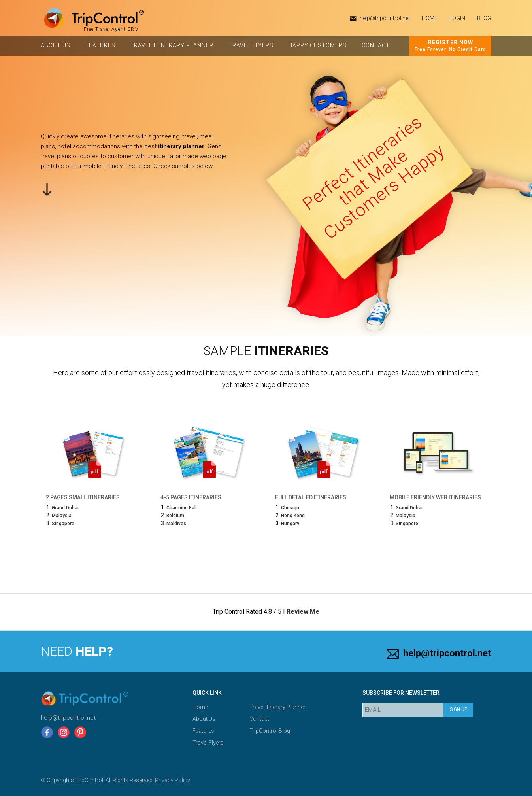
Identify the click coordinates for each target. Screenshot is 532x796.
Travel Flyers (251, 45)
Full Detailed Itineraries (311, 497)
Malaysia (62, 516)
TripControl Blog (270, 731)
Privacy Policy (173, 780)
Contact (376, 45)
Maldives (176, 524)
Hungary (290, 524)
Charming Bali (182, 508)
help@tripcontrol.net (385, 18)
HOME (430, 18)
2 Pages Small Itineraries (83, 497)
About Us (56, 45)
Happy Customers (317, 45)
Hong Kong (293, 516)
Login (457, 18)
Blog (484, 18)
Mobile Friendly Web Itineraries (435, 497)
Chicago (290, 508)
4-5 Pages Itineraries (191, 497)
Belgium (175, 516)
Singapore (63, 524)
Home (200, 707)
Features (100, 45)
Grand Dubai (65, 508)
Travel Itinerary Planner (172, 45)
